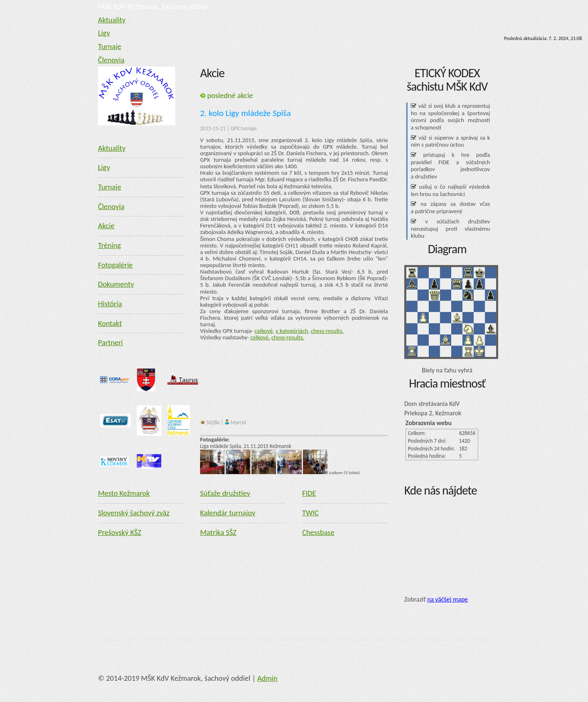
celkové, (260, 337)
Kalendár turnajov (228, 513)
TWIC (310, 513)
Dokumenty (116, 284)
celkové (264, 331)
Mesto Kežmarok (124, 493)
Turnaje (110, 46)
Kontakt (110, 323)
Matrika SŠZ (218, 532)
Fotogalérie (115, 265)
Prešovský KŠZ (120, 532)
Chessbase (318, 532)
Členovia (111, 60)
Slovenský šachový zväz (134, 513)
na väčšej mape (448, 599)
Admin (267, 678)
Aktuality (112, 20)
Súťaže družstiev (225, 493)
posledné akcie (227, 95)
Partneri (110, 342)
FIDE (309, 493)
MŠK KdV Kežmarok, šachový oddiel (153, 6)
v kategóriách (292, 331)
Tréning (109, 245)
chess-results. (327, 331)
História (110, 304)
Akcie (106, 226)
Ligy (104, 33)
